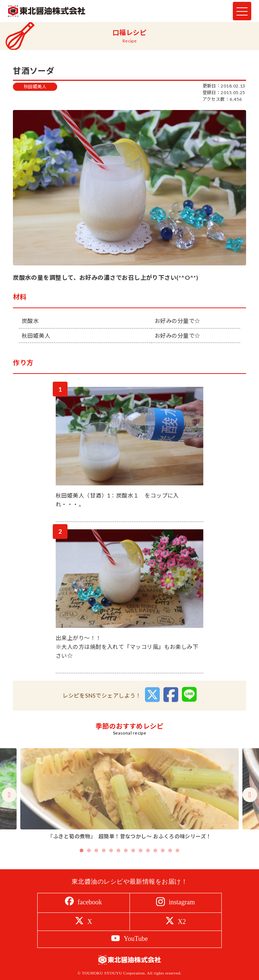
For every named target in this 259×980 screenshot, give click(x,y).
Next (250, 807)
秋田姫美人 (35, 87)
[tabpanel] (129, 807)
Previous (9, 807)
